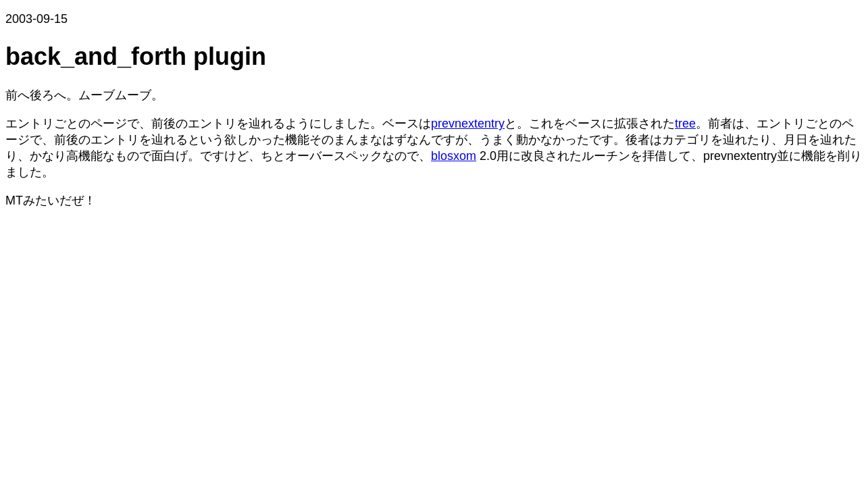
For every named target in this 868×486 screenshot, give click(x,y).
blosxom (454, 156)
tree (685, 124)
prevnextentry (468, 124)
